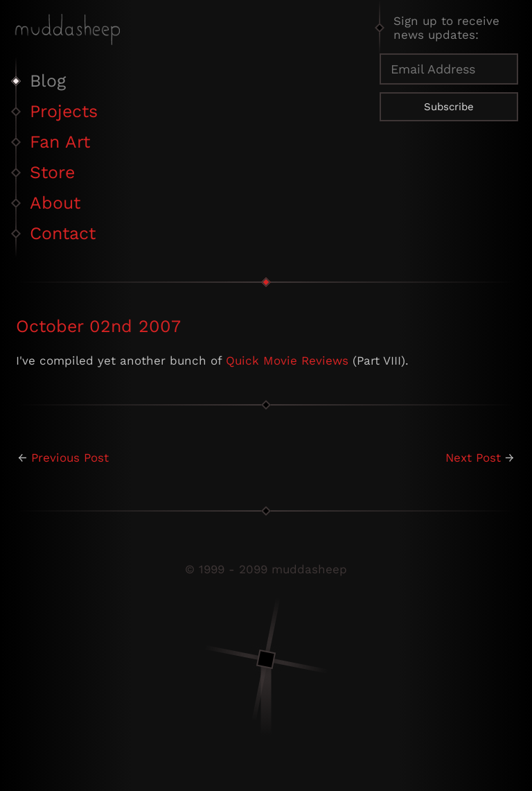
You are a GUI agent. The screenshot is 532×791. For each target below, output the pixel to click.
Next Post (473, 458)
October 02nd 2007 (98, 326)
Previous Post (70, 458)
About (55, 203)
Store (52, 172)
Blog (48, 81)
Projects (64, 111)
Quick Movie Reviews (287, 360)
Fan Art (60, 142)
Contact (63, 233)
